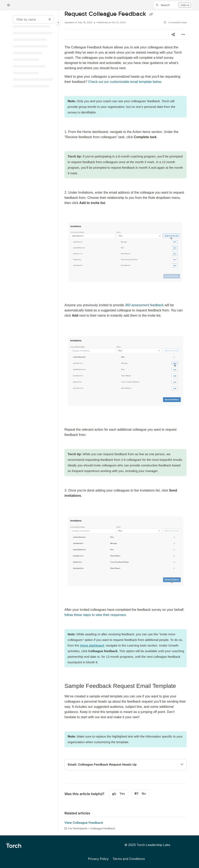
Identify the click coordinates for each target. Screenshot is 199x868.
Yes (119, 794)
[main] (125, 423)
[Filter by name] (34, 19)
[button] (173, 5)
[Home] (9, 5)
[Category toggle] (58, 23)
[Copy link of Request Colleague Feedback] (151, 14)
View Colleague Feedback (84, 823)
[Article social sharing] (173, 34)
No (140, 794)
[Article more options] (183, 34)
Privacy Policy (98, 859)
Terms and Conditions (129, 859)
